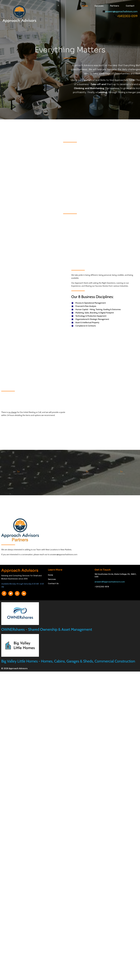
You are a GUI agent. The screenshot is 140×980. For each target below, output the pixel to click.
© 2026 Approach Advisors (14, 883)
